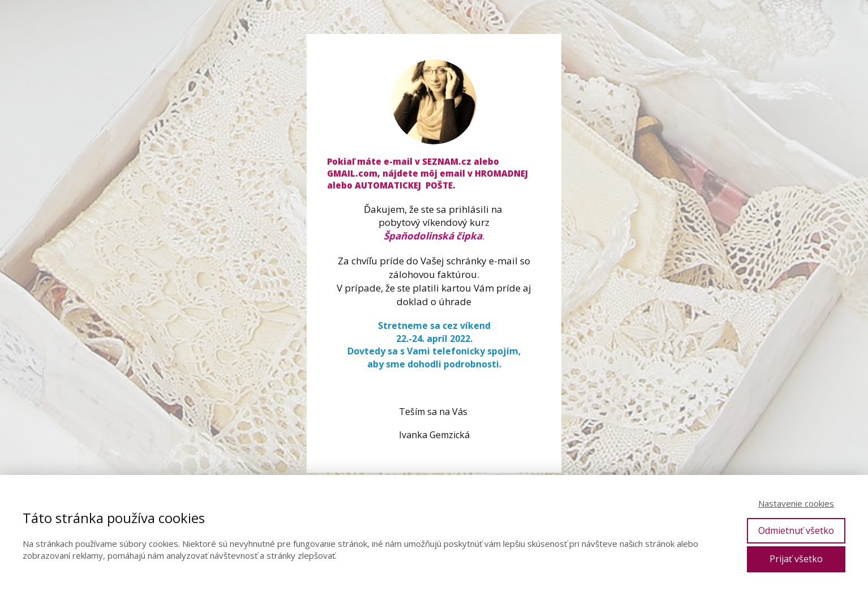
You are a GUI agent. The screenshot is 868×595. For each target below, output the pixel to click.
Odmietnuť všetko (796, 530)
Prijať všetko (796, 559)
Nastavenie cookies (796, 503)
